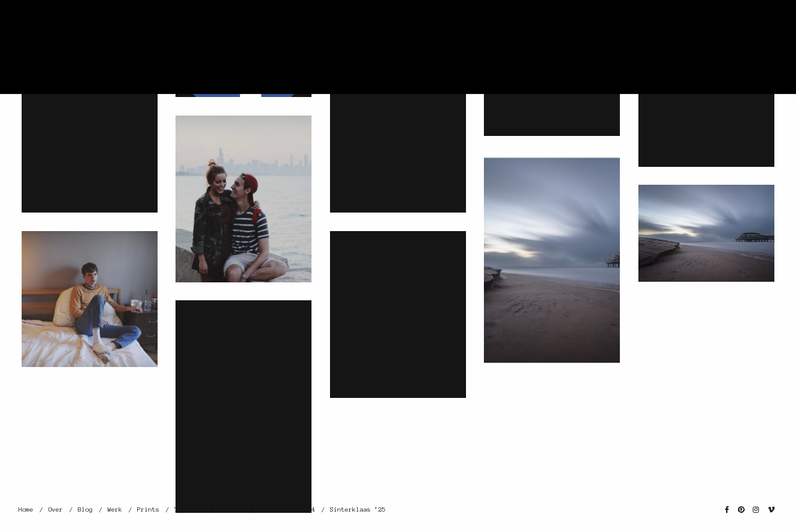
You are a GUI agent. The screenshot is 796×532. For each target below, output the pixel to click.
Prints (148, 509)
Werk (115, 509)
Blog (85, 509)
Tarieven (189, 509)
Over (56, 509)
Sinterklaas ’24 (287, 509)
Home (26, 509)
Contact (232, 509)
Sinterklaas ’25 (358, 509)
